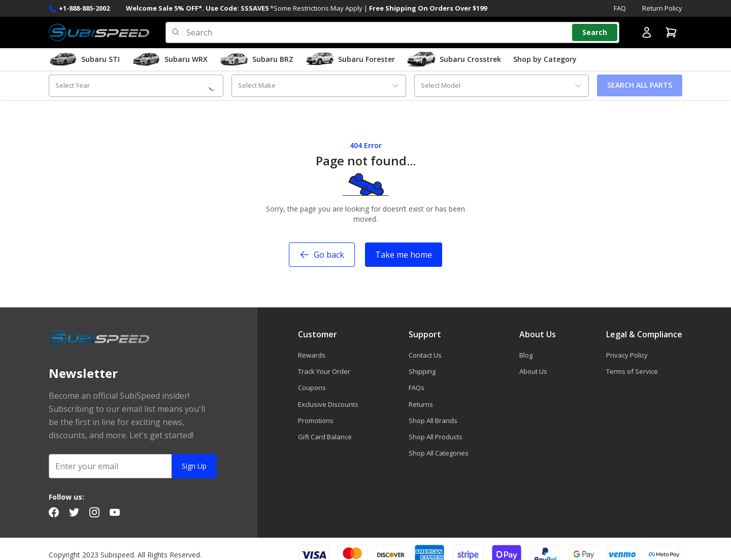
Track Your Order (324, 371)
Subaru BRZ (257, 59)
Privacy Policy (627, 355)
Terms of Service (632, 371)
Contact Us (425, 355)
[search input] (392, 32)
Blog (526, 355)
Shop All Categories (439, 453)
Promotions (316, 421)
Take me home (404, 255)
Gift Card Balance (325, 437)
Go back (322, 255)
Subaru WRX (170, 59)
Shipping (422, 371)
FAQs (417, 388)
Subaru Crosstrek (454, 59)
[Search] (595, 32)
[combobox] (136, 85)
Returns (421, 404)
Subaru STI (84, 59)
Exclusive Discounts (328, 404)
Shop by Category (545, 59)
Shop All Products (436, 437)
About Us (533, 371)
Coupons (312, 388)
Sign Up (194, 466)
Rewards (312, 355)
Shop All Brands (433, 421)
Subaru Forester (350, 59)
